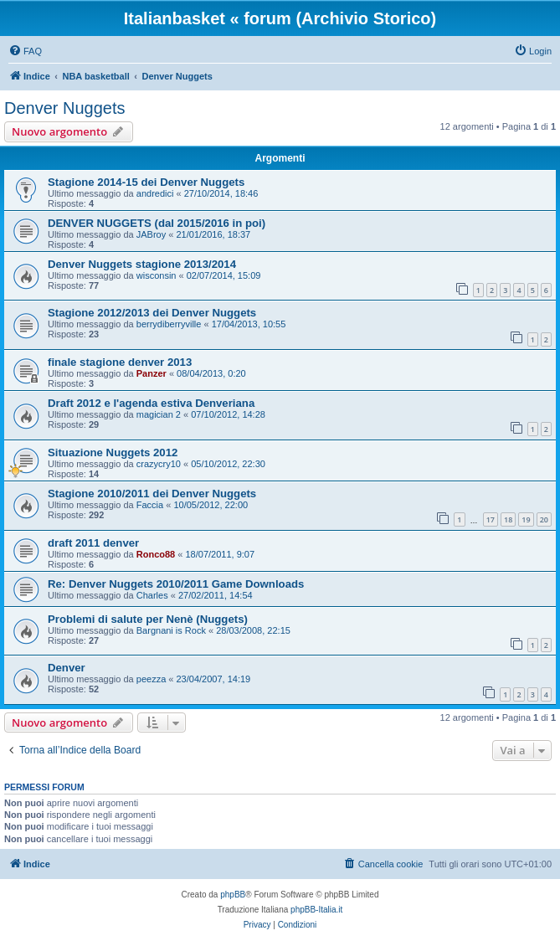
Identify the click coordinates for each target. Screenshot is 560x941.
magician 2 (159, 414)
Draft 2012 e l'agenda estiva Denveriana (151, 403)
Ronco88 (156, 554)
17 (491, 519)
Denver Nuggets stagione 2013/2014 (142, 264)
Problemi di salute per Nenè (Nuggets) (148, 619)
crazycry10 (159, 464)
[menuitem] (25, 51)
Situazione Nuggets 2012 (113, 453)
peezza (151, 679)
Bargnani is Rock (171, 630)
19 (526, 519)
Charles (152, 595)
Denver (67, 668)
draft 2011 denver (93, 543)
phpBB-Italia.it (316, 910)
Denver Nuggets (65, 108)
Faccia (150, 505)
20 (544, 519)
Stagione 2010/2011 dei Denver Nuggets (152, 494)
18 (508, 519)
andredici (155, 193)
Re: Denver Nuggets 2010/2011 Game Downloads (176, 584)
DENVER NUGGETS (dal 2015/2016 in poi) (157, 223)
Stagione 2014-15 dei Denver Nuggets (146, 182)
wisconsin (157, 275)
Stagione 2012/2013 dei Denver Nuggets (152, 313)
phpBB (233, 895)
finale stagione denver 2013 (120, 362)
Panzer (152, 373)
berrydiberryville (169, 324)
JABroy (151, 234)
